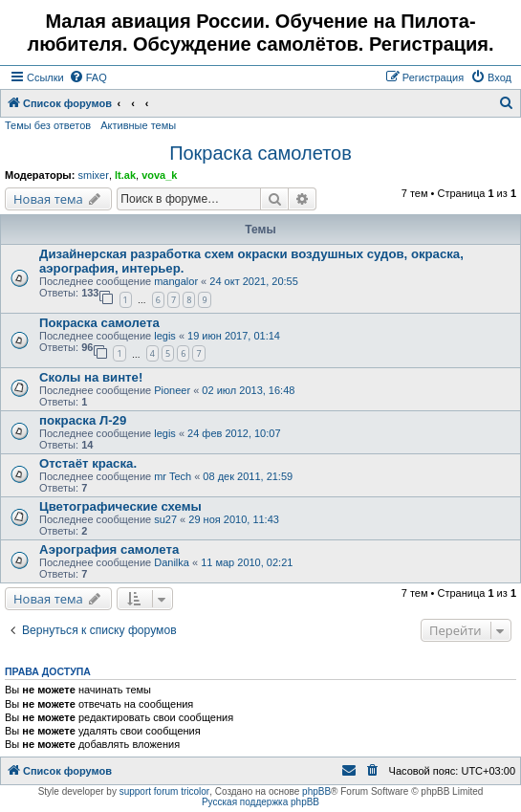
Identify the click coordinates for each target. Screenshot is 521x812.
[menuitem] (88, 77)
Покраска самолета (99, 323)
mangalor (176, 281)
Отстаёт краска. (88, 463)
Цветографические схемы (120, 506)
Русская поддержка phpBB (260, 802)
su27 (165, 519)
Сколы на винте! (91, 377)
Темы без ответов (48, 125)
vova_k (159, 175)
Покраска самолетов (260, 153)
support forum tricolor (164, 791)
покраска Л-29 (83, 420)
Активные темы (138, 125)
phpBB (316, 791)
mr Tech (173, 476)
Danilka (172, 562)
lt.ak (125, 175)
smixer (93, 175)
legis (165, 336)
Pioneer (172, 390)
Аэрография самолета (109, 549)
